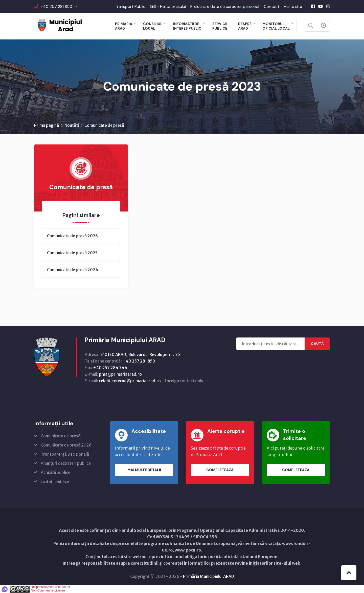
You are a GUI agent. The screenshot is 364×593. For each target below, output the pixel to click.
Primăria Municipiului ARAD (209, 576)
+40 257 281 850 (56, 6)
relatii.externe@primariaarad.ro (130, 381)
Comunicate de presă (104, 125)
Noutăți (72, 125)
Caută (317, 344)
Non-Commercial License (48, 590)
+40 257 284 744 (110, 368)
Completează (220, 470)
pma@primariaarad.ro (120, 374)
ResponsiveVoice (42, 587)
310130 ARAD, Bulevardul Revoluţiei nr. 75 (140, 354)
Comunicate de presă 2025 (72, 253)
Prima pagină (47, 125)
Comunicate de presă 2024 (73, 270)
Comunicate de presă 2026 (72, 236)
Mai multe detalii (144, 470)
